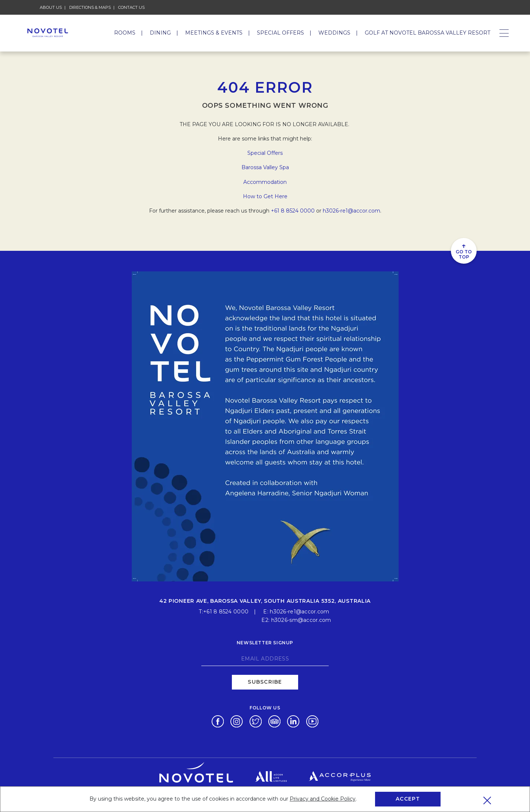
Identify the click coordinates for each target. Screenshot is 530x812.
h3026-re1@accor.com (351, 211)
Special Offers (280, 33)
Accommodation (265, 182)
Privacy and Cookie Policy (323, 799)
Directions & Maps (90, 7)
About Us (51, 7)
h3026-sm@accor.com (301, 619)
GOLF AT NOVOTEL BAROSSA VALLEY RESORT (427, 33)
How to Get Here (265, 196)
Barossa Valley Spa (265, 167)
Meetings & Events (214, 33)
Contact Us (131, 7)
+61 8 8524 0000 (293, 211)
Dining (160, 33)
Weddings (334, 33)
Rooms (125, 33)
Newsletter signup (265, 642)
